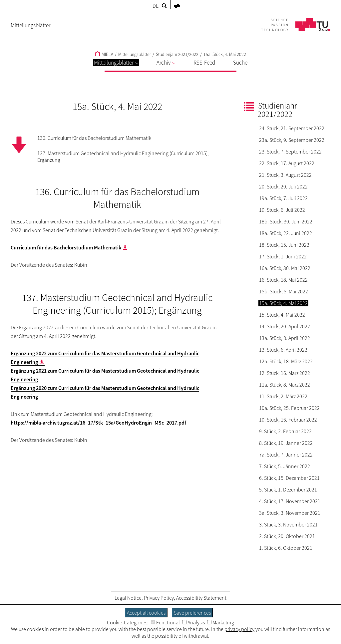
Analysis (193, 622)
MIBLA (104, 54)
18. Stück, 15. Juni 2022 (284, 245)
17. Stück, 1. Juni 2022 (283, 256)
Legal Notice (128, 598)
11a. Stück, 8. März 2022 (285, 385)
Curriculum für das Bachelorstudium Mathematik (66, 247)
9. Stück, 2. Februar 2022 (285, 431)
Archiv (166, 63)
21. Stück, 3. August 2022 (285, 175)
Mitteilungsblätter (116, 63)
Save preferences (192, 613)
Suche (240, 63)
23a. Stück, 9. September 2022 (292, 140)
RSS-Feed (204, 63)
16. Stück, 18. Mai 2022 (283, 280)
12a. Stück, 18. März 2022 (286, 361)
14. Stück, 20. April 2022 (285, 326)
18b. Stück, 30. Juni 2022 (286, 221)
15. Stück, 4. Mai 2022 (282, 315)
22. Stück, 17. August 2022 (287, 163)
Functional (165, 622)
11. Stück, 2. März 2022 (283, 396)
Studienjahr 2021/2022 (177, 54)
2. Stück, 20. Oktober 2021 (287, 536)
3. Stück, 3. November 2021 (288, 524)
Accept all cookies (146, 613)
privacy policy (239, 629)
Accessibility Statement (201, 598)
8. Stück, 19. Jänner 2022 (286, 443)
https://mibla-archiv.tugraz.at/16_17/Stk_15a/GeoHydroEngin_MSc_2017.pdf (98, 423)
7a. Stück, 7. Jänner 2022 (286, 455)
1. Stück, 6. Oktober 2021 (286, 548)
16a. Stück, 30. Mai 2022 (285, 268)
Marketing (221, 622)
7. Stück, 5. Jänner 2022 (285, 466)
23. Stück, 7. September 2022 (290, 152)
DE (156, 6)
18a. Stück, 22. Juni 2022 (286, 233)
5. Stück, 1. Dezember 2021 (288, 489)
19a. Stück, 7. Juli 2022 (283, 198)
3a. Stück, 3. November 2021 (290, 513)
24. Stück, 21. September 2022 (292, 128)
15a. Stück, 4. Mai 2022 (225, 54)
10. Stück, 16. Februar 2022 (288, 420)
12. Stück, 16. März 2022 (285, 373)
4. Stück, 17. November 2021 (290, 501)
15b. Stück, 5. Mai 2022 (284, 291)
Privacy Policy (159, 598)
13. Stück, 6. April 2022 (283, 350)
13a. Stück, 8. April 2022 (285, 338)
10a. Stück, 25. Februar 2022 (289, 408)
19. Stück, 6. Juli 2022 (282, 210)
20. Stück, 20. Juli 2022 (283, 186)
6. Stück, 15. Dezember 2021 (289, 478)
